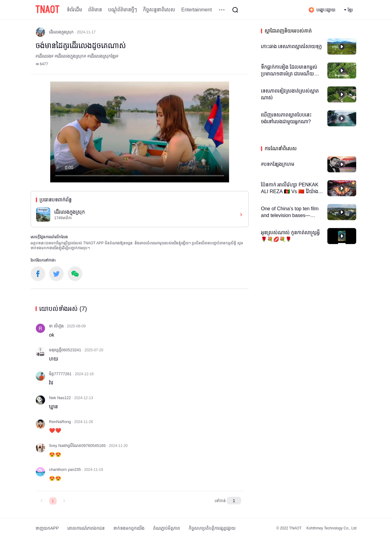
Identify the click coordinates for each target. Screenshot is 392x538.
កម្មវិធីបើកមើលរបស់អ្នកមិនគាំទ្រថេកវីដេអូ (140, 132)
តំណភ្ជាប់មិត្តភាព (167, 528)
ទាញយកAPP (47, 528)
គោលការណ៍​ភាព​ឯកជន (86, 528)
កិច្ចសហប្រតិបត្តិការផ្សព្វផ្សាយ (212, 528)
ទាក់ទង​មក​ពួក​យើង (129, 528)
